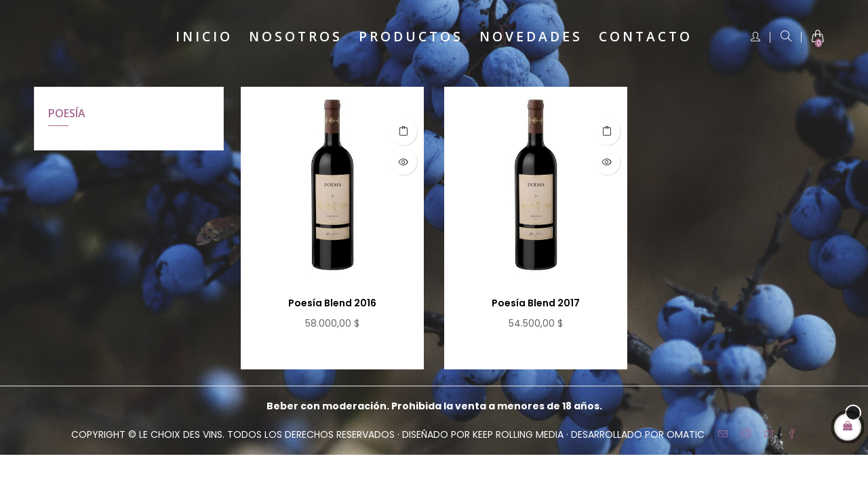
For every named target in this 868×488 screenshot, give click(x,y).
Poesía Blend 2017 (536, 303)
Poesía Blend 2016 (332, 303)
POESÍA (67, 113)
